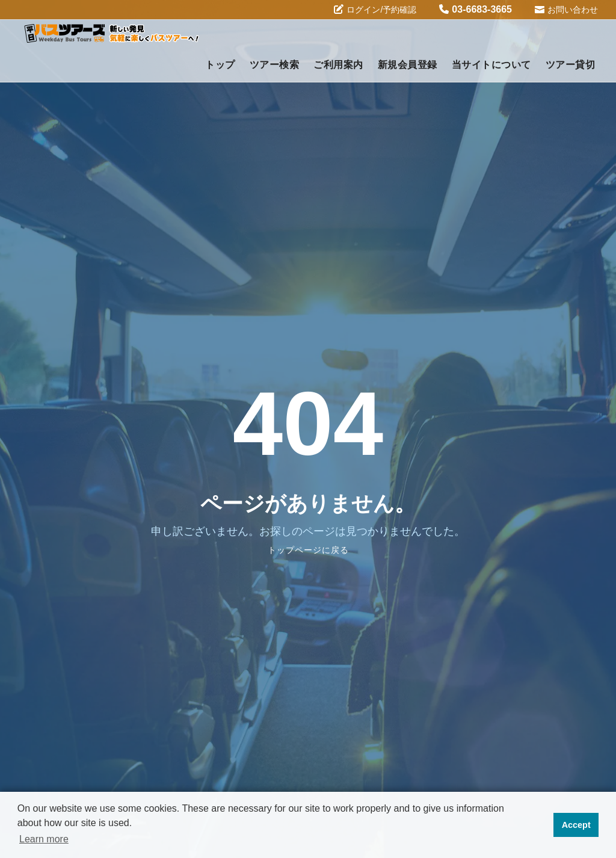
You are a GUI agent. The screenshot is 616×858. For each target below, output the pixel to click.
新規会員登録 (408, 65)
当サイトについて (491, 65)
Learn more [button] (44, 839)
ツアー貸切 (571, 65)
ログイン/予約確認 (375, 9)
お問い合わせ (566, 9)
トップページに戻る (308, 550)
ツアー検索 (275, 65)
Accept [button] (576, 825)
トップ (220, 65)
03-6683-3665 (476, 9)
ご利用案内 (338, 65)
